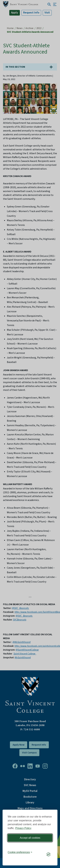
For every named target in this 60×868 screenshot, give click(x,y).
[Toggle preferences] (20, 852)
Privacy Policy (23, 828)
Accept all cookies (30, 838)
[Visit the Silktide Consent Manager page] (48, 854)
